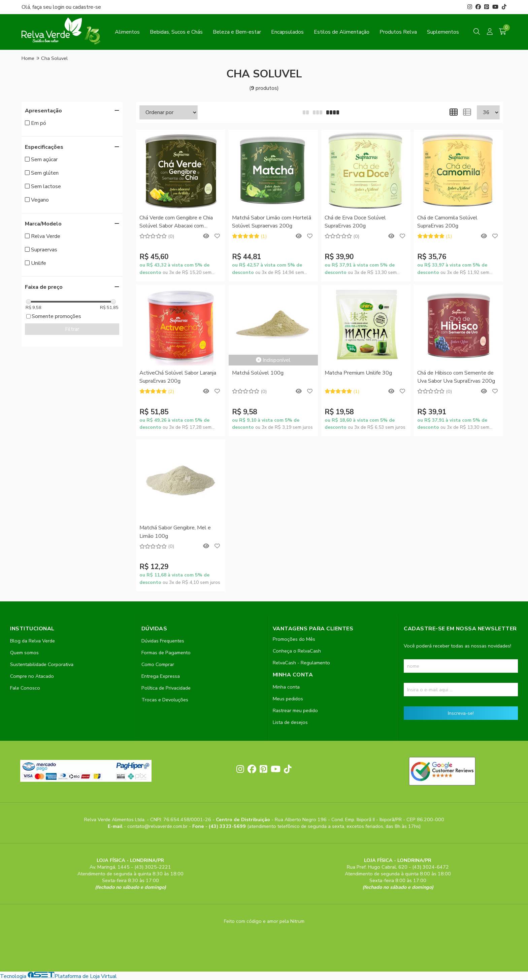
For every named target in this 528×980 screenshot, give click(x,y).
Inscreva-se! (461, 713)
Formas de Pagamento (166, 653)
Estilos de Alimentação (342, 32)
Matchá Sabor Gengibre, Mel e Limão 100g (175, 532)
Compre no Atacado (32, 676)
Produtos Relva (398, 32)
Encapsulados (287, 32)
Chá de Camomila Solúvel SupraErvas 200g (447, 222)
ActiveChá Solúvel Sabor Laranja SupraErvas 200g (178, 377)
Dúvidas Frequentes (163, 641)
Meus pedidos (288, 699)
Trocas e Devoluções (165, 700)
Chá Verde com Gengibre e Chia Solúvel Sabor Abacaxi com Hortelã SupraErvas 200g (176, 222)
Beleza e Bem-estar (237, 32)
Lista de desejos (290, 722)
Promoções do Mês (294, 639)
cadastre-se (87, 7)
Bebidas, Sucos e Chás (176, 32)
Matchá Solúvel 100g (258, 373)
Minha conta (286, 687)
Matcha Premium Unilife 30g (358, 373)
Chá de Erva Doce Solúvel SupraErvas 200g (355, 222)
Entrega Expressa (161, 676)
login (59, 7)
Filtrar (72, 329)
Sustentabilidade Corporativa (42, 664)
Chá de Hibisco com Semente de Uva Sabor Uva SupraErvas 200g (456, 377)
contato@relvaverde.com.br (158, 826)
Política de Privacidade (166, 688)
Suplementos (443, 32)
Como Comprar (158, 664)
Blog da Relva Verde (32, 641)
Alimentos (127, 32)
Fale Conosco (25, 688)
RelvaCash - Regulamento (301, 663)
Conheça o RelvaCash (297, 651)
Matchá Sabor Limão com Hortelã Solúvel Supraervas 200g (272, 222)
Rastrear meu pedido (295, 710)
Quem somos (24, 653)
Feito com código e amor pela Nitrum (264, 921)
